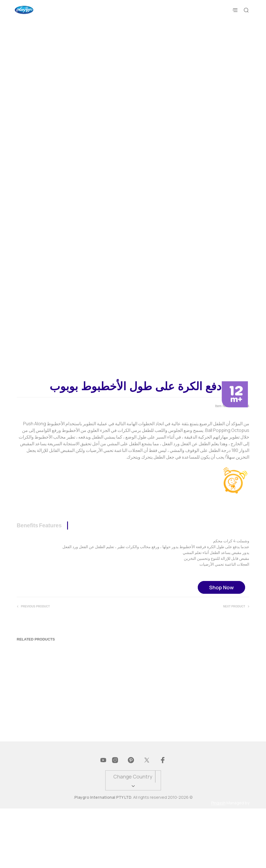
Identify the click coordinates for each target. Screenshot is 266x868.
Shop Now (221, 647)
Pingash (218, 862)
